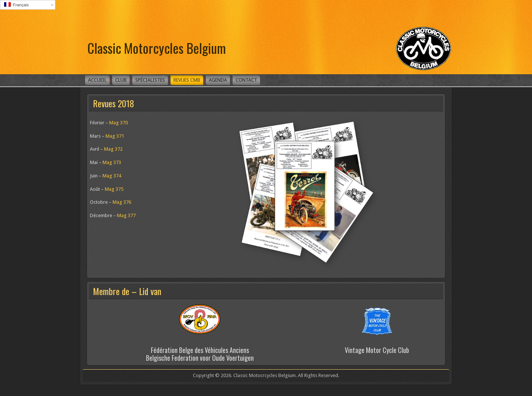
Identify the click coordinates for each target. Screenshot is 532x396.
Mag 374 (112, 176)
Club (121, 80)
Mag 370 (119, 123)
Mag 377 (126, 215)
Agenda (218, 80)
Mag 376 (122, 202)
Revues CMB (187, 80)
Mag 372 (113, 149)
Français (16, 5)
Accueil (97, 80)
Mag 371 (115, 136)
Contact (246, 80)
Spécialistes (150, 80)
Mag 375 (114, 189)
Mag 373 (112, 162)
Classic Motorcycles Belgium (157, 48)
